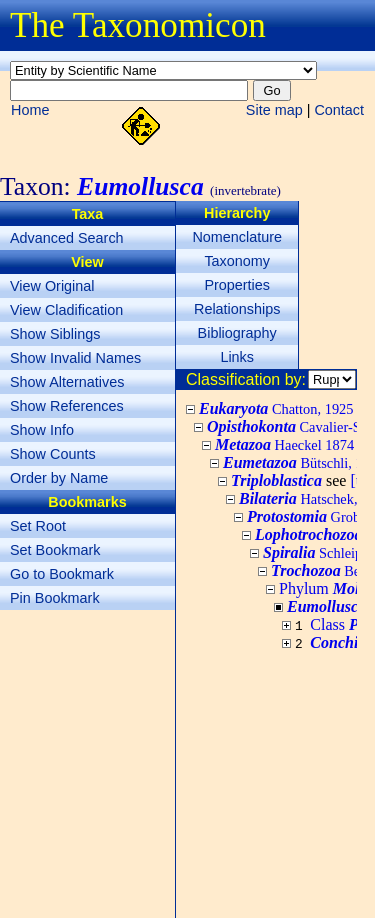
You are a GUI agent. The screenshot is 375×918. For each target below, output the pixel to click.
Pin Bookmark (55, 598)
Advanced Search (67, 238)
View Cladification (66, 310)
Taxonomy (237, 261)
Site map (274, 110)
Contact (339, 110)
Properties (237, 285)
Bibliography (237, 333)
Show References (67, 406)
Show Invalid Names (75, 358)
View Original (52, 286)
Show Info (42, 430)
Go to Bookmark (62, 574)
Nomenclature (237, 237)
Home (30, 110)
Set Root (38, 526)
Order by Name (59, 478)
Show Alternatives (67, 382)
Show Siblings (55, 334)
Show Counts (53, 454)
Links (237, 357)
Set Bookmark (55, 550)
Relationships (237, 309)
